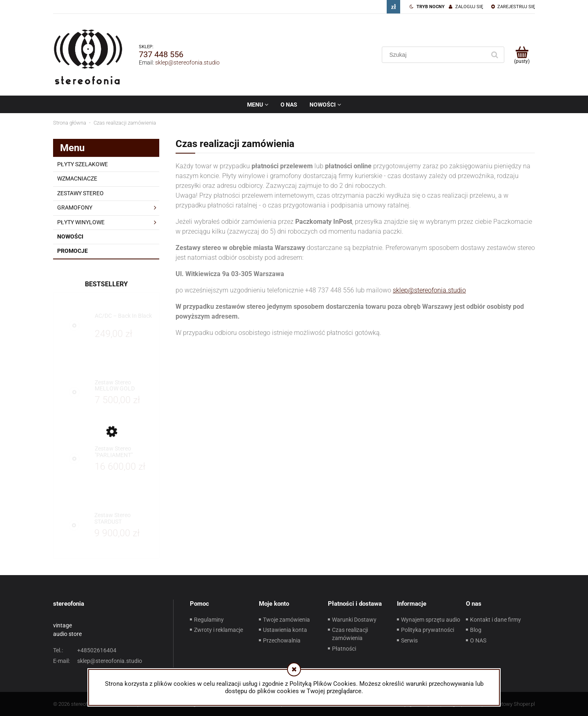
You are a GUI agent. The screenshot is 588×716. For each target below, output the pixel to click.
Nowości (70, 236)
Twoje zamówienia (286, 620)
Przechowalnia (282, 640)
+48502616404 (85, 650)
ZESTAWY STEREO (80, 193)
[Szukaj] (494, 55)
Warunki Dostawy (354, 620)
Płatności (344, 649)
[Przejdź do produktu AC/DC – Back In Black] (125, 319)
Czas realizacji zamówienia (350, 634)
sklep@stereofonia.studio (187, 62)
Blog (476, 630)
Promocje (72, 251)
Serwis (409, 640)
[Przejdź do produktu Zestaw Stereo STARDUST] (125, 519)
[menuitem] (258, 105)
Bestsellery (106, 284)
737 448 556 (161, 54)
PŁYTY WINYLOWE (81, 222)
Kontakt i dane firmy (496, 620)
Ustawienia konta (285, 630)
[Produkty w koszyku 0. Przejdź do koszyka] (522, 55)
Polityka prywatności (428, 630)
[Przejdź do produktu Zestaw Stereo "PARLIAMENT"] (125, 452)
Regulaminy (209, 620)
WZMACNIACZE (77, 178)
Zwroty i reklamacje (218, 630)
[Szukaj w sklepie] (435, 55)
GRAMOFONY (75, 207)
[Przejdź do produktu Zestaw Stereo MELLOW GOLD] (125, 386)
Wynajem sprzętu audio (431, 620)
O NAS (478, 640)
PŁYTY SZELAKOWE (82, 164)
